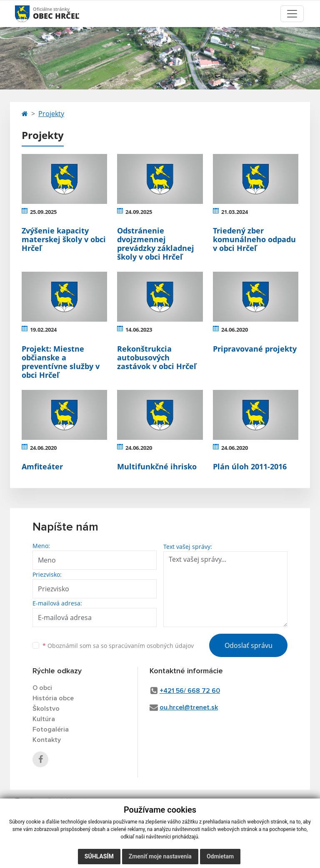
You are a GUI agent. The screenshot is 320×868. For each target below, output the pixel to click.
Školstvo (46, 709)
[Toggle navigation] (292, 14)
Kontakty (47, 740)
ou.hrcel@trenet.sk (189, 707)
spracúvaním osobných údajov (151, 646)
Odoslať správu (249, 645)
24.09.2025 (139, 212)
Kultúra (44, 719)
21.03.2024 (235, 212)
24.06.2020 (235, 330)
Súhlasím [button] (99, 856)
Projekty (51, 114)
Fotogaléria (51, 729)
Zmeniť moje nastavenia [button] (160, 856)
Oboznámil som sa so (118, 646)
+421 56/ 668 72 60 (190, 691)
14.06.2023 (139, 330)
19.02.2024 (43, 330)
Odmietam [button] (220, 856)
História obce (53, 698)
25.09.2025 (43, 212)
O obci (42, 688)
